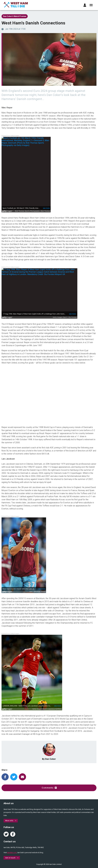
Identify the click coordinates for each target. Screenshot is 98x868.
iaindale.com (12, 853)
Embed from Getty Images (10, 136)
